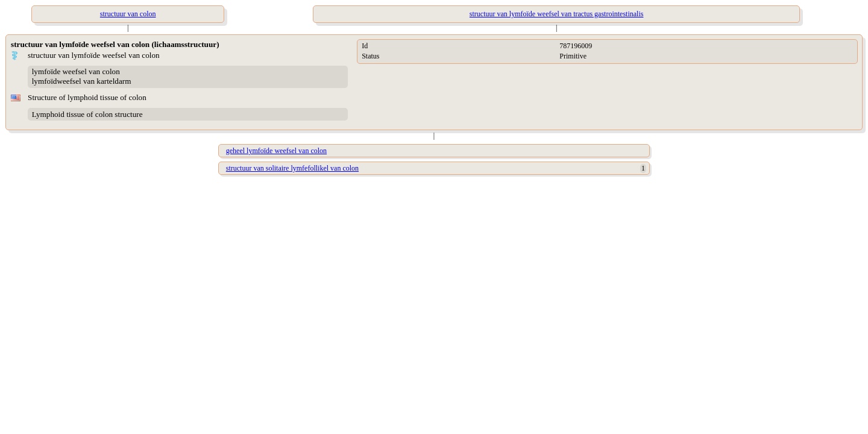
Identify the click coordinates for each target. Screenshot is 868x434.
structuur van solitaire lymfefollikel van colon (292, 168)
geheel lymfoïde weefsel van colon (276, 151)
